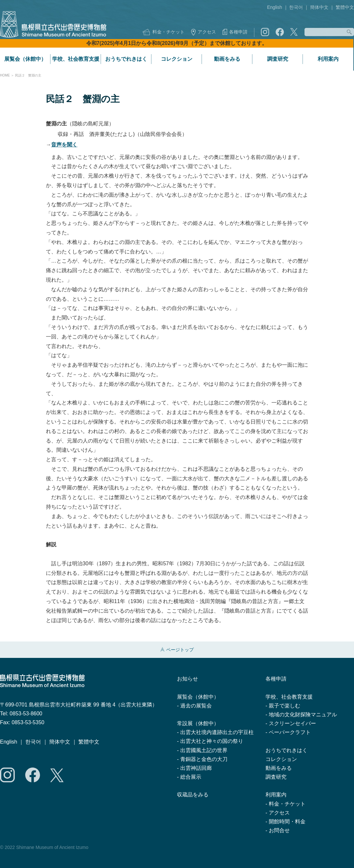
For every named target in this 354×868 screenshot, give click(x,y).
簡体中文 (319, 7)
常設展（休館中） (198, 723)
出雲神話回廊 (196, 768)
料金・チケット (168, 32)
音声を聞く (64, 145)
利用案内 (328, 59)
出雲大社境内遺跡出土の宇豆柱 (217, 732)
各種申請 (238, 32)
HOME (5, 75)
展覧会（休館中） (25, 59)
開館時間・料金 (287, 822)
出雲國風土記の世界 (204, 750)
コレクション (177, 59)
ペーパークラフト (290, 732)
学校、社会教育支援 (76, 59)
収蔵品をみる (193, 795)
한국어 (296, 7)
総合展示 (191, 777)
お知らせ (187, 679)
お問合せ (279, 830)
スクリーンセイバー (292, 723)
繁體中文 (345, 7)
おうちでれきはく (126, 59)
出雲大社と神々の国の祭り (212, 741)
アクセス (207, 32)
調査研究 (278, 59)
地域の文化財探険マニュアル (303, 715)
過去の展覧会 (196, 706)
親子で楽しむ (285, 706)
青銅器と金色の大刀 (204, 759)
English (275, 7)
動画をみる (227, 59)
